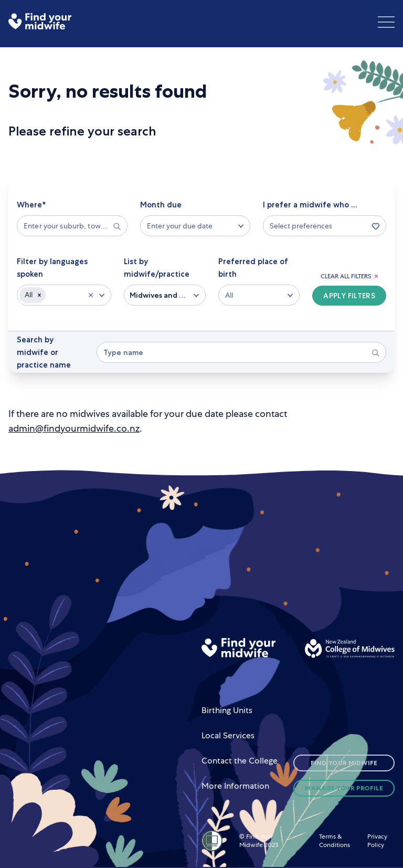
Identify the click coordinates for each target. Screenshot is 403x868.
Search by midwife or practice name (44, 352)
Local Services (228, 735)
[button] (39, 295)
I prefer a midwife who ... (310, 205)
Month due (161, 205)
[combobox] (67, 226)
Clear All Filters (349, 276)
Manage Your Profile (344, 788)
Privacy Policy (377, 841)
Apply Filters (349, 296)
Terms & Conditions (335, 841)
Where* (31, 205)
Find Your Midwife (344, 763)
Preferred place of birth (253, 268)
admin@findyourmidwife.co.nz (74, 428)
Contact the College (240, 761)
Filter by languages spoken (52, 268)
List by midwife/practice (157, 268)
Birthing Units (227, 710)
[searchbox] (72, 226)
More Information (235, 786)
